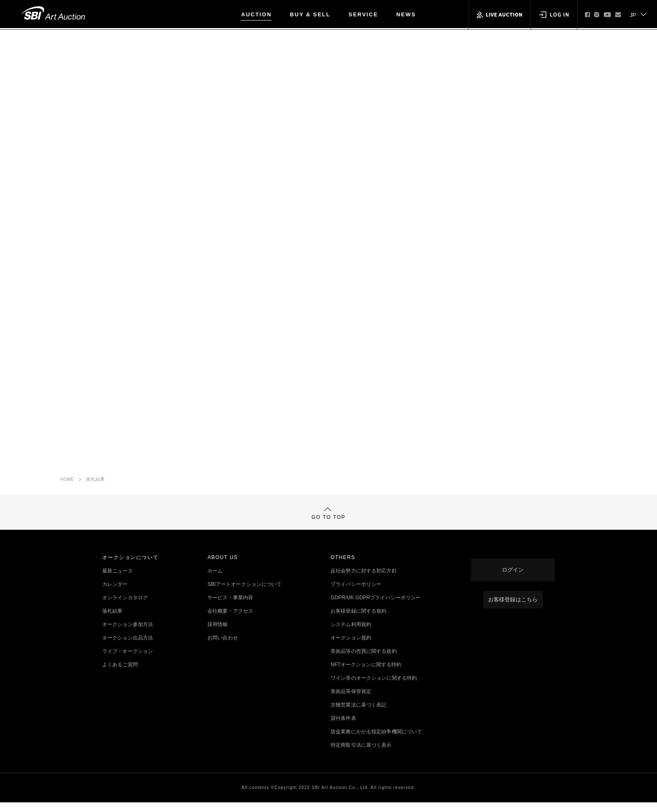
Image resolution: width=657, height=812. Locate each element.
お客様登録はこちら (513, 601)
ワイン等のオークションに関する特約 (374, 688)
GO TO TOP (329, 519)
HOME (67, 482)
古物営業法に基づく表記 (358, 714)
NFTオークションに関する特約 (366, 674)
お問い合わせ (223, 647)
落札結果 (95, 482)
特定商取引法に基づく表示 (361, 755)
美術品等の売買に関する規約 (364, 661)
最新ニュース (118, 580)
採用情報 (217, 634)
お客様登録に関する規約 (358, 621)
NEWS (406, 14)
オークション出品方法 (128, 647)
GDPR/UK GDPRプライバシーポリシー (376, 607)
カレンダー (115, 594)
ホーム (215, 580)
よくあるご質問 (120, 674)
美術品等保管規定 (351, 701)
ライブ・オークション (128, 661)
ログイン (513, 574)
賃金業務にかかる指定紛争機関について (376, 741)
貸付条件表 (343, 728)
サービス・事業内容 (230, 607)
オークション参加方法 (128, 634)
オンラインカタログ (125, 607)
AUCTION (256, 14)
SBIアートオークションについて (244, 594)
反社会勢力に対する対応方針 (364, 580)
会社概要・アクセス (230, 621)
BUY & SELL (310, 14)
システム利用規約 (351, 634)
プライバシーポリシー (356, 594)
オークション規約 (351, 647)
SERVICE (363, 14)
